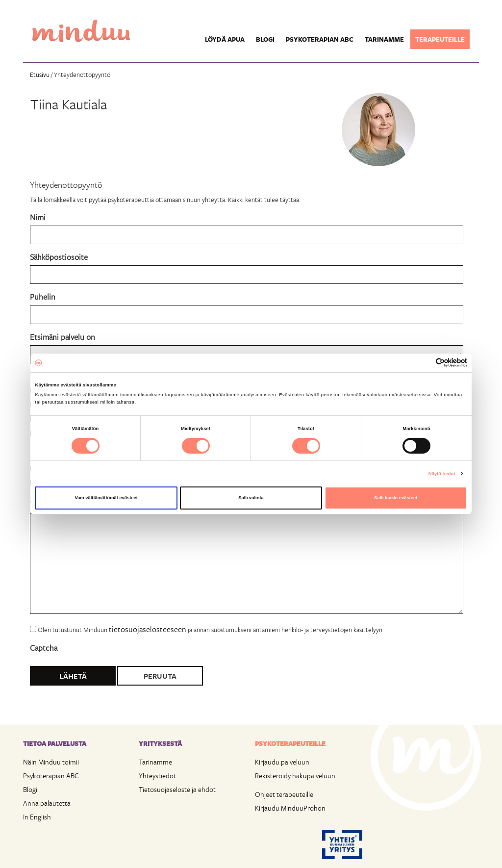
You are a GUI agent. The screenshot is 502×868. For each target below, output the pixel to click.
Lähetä (73, 676)
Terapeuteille (440, 39)
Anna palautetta (47, 803)
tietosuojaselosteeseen (148, 629)
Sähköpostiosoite (59, 257)
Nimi (38, 217)
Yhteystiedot (157, 776)
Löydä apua (225, 39)
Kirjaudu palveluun (282, 762)
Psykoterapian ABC (320, 39)
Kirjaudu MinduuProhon (290, 808)
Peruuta (160, 676)
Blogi (265, 39)
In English (37, 817)
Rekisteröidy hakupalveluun (295, 776)
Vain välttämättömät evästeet (106, 498)
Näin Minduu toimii (51, 762)
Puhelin (43, 296)
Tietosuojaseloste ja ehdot (177, 789)
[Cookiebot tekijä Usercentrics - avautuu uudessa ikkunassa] (424, 363)
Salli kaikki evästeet (396, 498)
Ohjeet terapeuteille (284, 794)
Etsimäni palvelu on (63, 337)
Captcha (44, 648)
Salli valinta (251, 498)
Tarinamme (384, 39)
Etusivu (40, 75)
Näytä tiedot (442, 474)
